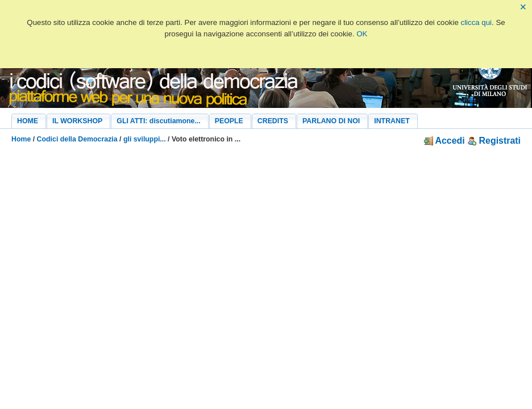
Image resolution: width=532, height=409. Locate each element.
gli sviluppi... (145, 139)
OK (362, 34)
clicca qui (477, 22)
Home (21, 139)
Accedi (444, 141)
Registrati (494, 141)
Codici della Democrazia (77, 139)
